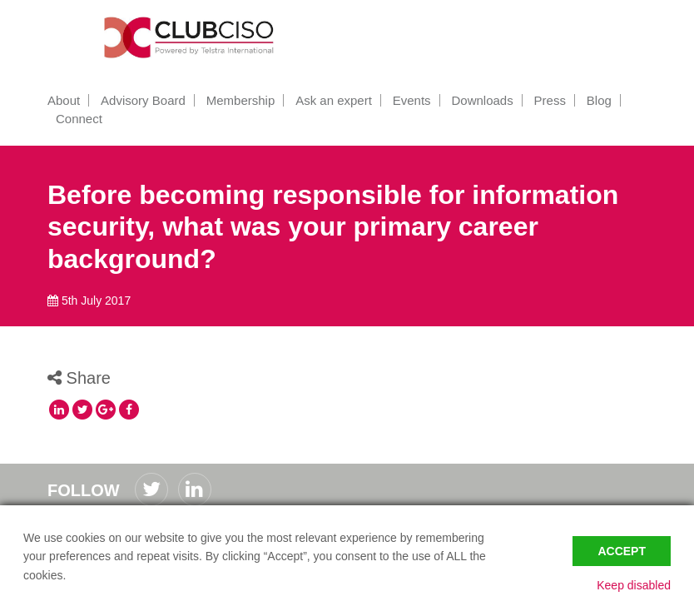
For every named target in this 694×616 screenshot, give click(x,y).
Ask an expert (334, 100)
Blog (599, 100)
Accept (622, 551)
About (64, 100)
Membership (241, 100)
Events (412, 100)
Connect (79, 119)
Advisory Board (143, 100)
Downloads (482, 100)
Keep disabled (634, 585)
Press (550, 100)
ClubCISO (193, 37)
